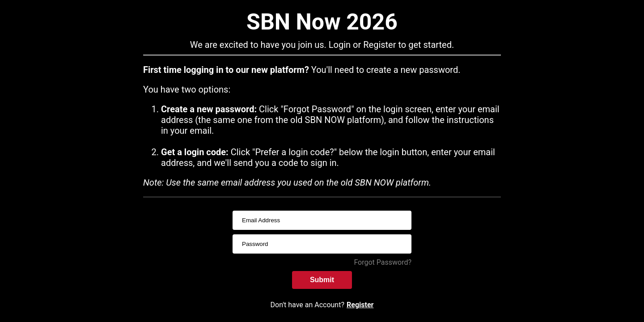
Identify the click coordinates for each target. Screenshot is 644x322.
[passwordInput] (322, 244)
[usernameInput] (322, 220)
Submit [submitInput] (322, 280)
